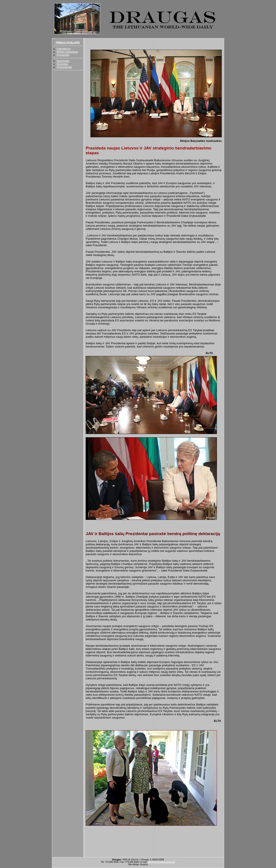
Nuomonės (63, 61)
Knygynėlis (63, 55)
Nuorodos (62, 64)
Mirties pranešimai (67, 52)
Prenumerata (64, 67)
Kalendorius (64, 49)
